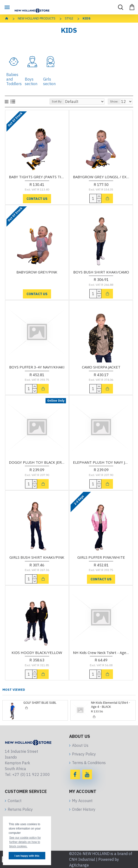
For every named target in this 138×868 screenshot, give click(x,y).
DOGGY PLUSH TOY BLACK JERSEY (37, 462)
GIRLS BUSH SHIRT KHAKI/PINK (37, 557)
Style (69, 18)
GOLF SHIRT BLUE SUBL (40, 703)
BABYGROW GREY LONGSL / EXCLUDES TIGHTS (101, 177)
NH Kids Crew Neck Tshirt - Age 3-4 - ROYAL (101, 653)
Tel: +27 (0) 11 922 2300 (27, 774)
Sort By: (57, 101)
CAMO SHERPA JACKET (101, 367)
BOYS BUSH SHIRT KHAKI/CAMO (101, 272)
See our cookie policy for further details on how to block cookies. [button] (25, 842)
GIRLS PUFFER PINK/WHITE (101, 557)
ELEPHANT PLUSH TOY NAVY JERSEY (101, 462)
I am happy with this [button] (27, 856)
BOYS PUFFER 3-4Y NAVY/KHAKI (37, 367)
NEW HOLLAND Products (37, 18)
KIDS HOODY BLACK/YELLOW (37, 653)
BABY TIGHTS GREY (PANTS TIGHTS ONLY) (37, 177)
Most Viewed (14, 690)
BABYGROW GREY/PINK (37, 272)
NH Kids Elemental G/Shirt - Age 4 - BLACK (111, 705)
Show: (114, 101)
